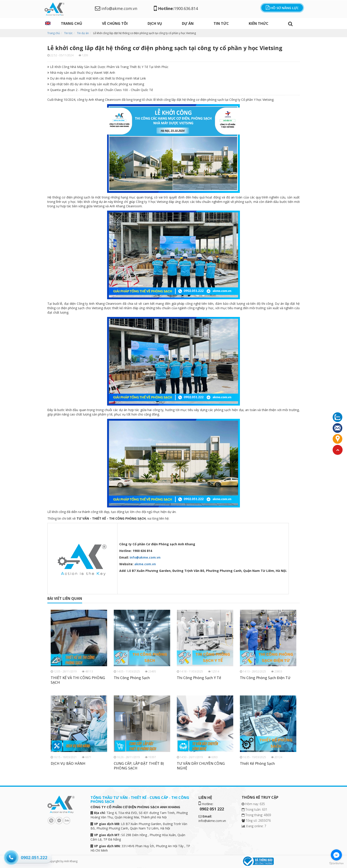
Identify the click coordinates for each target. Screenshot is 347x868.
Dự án (188, 23)
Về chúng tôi (115, 23)
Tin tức (221, 23)
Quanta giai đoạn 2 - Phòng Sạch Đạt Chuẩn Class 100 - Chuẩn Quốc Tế (100, 90)
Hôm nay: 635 (253, 804)
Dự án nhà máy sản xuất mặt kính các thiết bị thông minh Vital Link (97, 78)
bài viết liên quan (65, 598)
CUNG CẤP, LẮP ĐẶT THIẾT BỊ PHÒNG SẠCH (139, 766)
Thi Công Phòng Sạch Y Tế (199, 678)
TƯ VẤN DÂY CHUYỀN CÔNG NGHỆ (201, 766)
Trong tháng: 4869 (256, 815)
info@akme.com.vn (116, 8)
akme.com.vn (145, 564)
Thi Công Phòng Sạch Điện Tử (265, 678)
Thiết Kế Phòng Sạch (257, 764)
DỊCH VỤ (155, 23)
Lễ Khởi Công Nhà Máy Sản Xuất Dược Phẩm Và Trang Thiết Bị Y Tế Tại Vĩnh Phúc (108, 67)
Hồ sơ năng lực (282, 8)
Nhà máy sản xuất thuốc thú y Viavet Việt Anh (81, 73)
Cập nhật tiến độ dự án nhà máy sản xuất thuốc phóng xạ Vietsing (96, 84)
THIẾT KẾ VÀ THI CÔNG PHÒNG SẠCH (78, 680)
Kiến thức (259, 23)
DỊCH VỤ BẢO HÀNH (68, 764)
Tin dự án (83, 33)
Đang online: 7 (254, 826)
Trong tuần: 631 (254, 809)
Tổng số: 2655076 (256, 820)
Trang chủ (71, 23)
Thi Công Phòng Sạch (132, 678)
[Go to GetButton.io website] (336, 863)
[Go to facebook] (336, 855)
